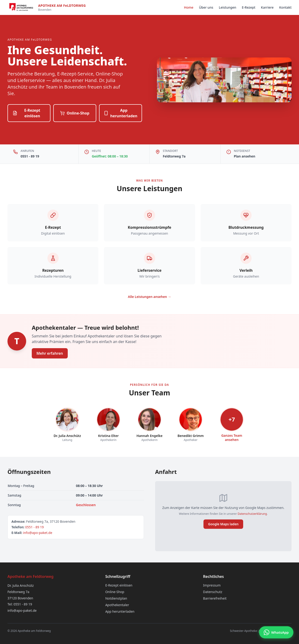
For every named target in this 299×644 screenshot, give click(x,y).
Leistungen (228, 7)
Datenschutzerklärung (252, 514)
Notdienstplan (116, 598)
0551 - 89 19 (30, 156)
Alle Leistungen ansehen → (150, 297)
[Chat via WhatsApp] (276, 632)
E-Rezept (249, 7)
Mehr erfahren (50, 353)
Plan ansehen (245, 156)
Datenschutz (213, 592)
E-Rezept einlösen (26, 113)
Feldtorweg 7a (174, 156)
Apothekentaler (117, 605)
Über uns (206, 7)
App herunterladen (121, 113)
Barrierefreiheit (215, 598)
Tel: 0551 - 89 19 (20, 604)
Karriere (267, 7)
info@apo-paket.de (38, 533)
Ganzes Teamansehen (232, 438)
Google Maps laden (223, 524)
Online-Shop (75, 113)
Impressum (212, 585)
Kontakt (285, 7)
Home (189, 7)
